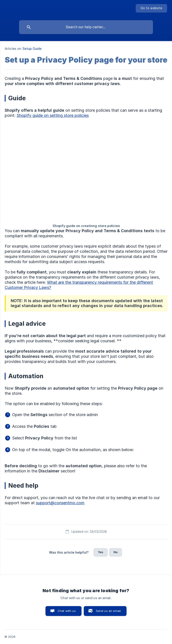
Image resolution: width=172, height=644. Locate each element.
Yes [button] (101, 552)
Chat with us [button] (67, 611)
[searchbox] (86, 27)
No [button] (116, 552)
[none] (151, 8)
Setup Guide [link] (32, 49)
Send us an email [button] (108, 611)
